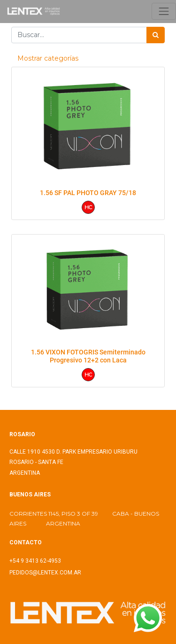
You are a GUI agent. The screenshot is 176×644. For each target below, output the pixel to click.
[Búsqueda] (156, 35)
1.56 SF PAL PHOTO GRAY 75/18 (88, 193)
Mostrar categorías (48, 58)
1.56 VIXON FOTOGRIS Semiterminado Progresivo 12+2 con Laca (88, 356)
